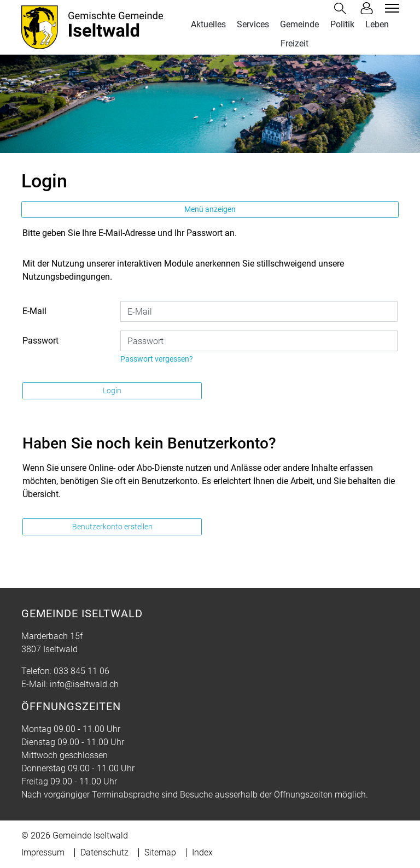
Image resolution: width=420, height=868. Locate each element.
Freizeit (294, 43)
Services (253, 24)
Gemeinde (299, 24)
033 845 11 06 (81, 671)
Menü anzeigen (210, 209)
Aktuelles (208, 24)
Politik (342, 24)
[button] (342, 8)
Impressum (43, 852)
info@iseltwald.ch (84, 684)
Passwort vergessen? (157, 359)
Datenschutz (104, 852)
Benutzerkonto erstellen (112, 527)
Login (112, 391)
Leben (377, 24)
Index (202, 852)
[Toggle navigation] (390, 8)
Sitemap (160, 852)
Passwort (40, 341)
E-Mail (34, 311)
